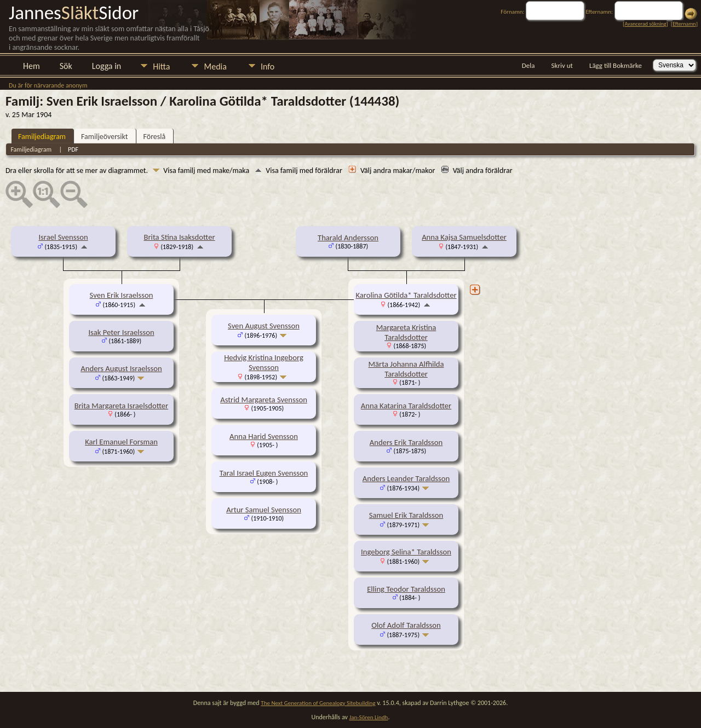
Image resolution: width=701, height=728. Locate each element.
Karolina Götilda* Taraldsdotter (406, 295)
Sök (66, 66)
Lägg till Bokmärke (616, 65)
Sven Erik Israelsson (122, 295)
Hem (31, 66)
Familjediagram (42, 137)
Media (215, 67)
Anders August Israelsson (121, 368)
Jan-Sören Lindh (369, 717)
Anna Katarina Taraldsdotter (406, 406)
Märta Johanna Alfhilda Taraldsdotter (406, 369)
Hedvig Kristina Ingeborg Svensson (264, 362)
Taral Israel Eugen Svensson (264, 473)
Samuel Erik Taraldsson (406, 515)
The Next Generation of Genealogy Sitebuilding (318, 703)
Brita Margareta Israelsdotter (121, 406)
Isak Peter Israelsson (121, 332)
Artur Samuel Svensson (264, 510)
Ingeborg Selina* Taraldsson (406, 552)
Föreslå (155, 137)
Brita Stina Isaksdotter (179, 237)
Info (268, 67)
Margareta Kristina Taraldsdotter (406, 332)
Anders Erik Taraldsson (406, 442)
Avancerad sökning (645, 24)
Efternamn (684, 24)
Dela (528, 65)
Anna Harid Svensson (264, 436)
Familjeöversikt (104, 137)
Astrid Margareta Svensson (264, 400)
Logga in (107, 66)
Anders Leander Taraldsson (406, 478)
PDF (73, 149)
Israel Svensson (63, 237)
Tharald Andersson (348, 238)
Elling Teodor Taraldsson (406, 589)
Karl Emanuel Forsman (121, 442)
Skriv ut (562, 65)
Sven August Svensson (264, 326)
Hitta (161, 67)
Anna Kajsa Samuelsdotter (464, 237)
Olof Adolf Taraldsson (406, 625)
